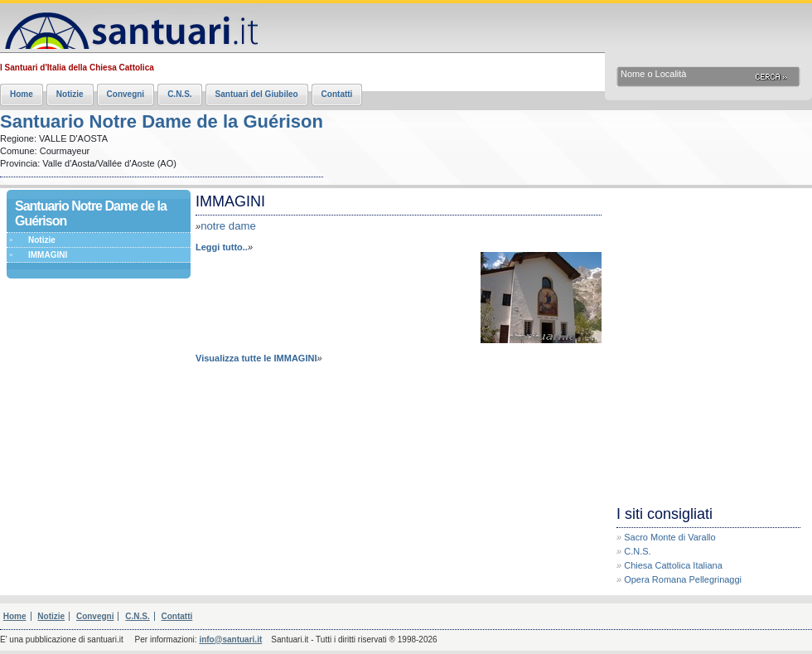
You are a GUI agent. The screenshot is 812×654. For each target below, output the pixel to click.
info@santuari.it (230, 639)
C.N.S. (179, 94)
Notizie (70, 94)
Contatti (337, 94)
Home (22, 94)
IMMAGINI (48, 255)
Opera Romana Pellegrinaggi (683, 579)
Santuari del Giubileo (257, 94)
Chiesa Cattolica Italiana (673, 565)
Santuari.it (129, 27)
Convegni (126, 94)
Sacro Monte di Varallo (669, 537)
